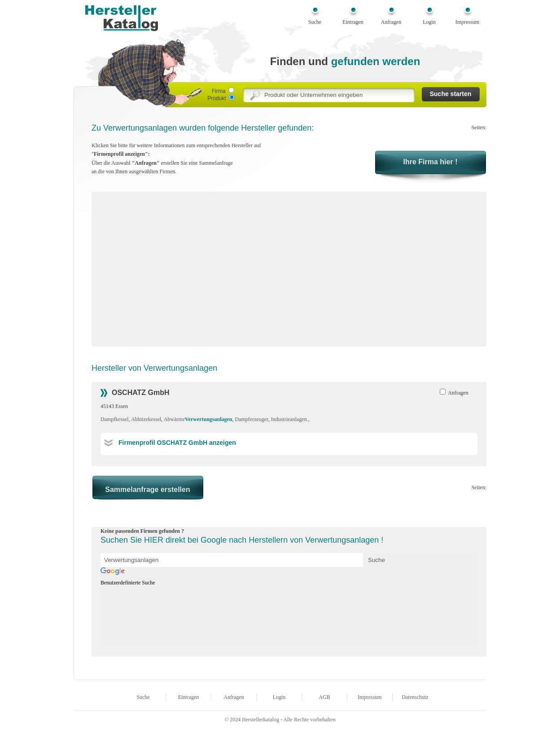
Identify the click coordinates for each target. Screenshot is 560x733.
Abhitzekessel (146, 419)
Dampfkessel (115, 419)
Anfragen (391, 22)
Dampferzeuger (252, 419)
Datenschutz (415, 697)
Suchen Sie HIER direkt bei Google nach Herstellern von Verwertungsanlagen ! (242, 540)
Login (429, 22)
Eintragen (353, 22)
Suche (315, 22)
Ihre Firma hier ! (431, 162)
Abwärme (198, 419)
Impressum (467, 22)
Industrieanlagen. (290, 419)
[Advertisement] (176, 272)
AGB (324, 697)
